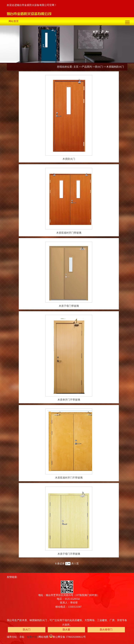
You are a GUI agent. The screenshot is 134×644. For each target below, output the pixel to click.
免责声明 (32, 637)
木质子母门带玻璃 (69, 306)
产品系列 (87, 67)
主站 (22, 637)
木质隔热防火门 (115, 67)
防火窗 (66, 630)
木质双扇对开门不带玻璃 (69, 478)
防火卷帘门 (106, 630)
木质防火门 (69, 159)
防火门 (99, 67)
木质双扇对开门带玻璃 (69, 233)
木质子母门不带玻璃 (69, 554)
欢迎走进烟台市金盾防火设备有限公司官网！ (32, 5)
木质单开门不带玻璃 (69, 400)
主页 (76, 67)
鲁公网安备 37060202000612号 (68, 637)
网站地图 (43, 637)
